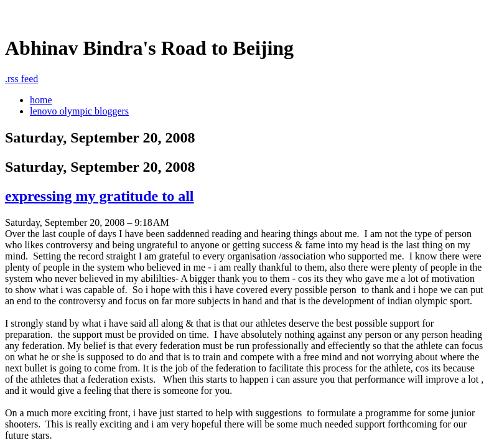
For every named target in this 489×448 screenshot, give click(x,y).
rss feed (21, 79)
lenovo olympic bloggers (79, 111)
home (41, 100)
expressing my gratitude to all (100, 196)
